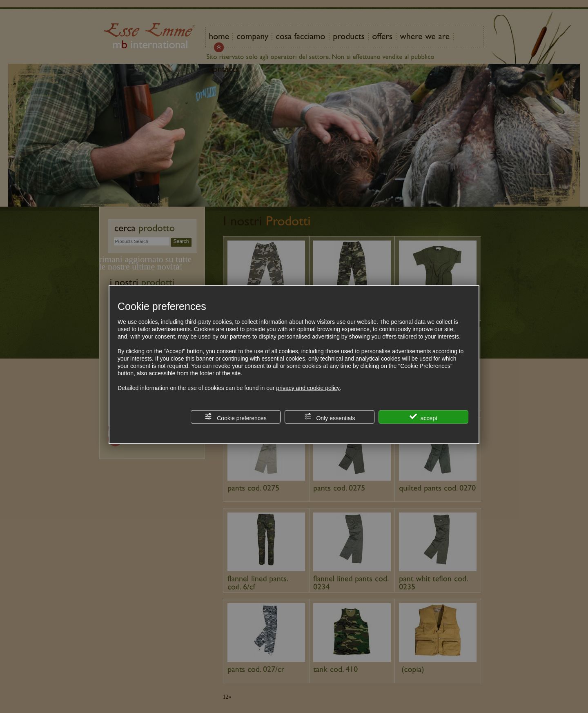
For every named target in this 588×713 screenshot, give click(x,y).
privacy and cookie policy (308, 388)
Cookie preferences (235, 417)
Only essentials (330, 417)
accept (423, 417)
